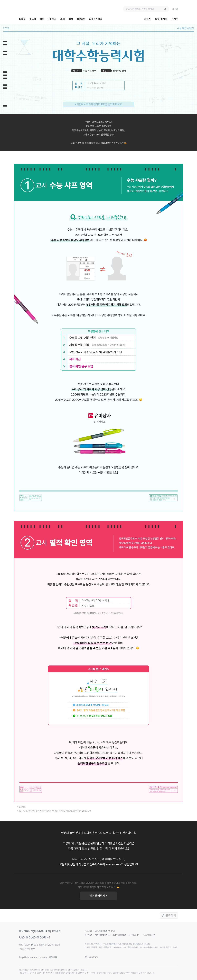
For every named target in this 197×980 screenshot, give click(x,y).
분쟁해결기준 (134, 935)
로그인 (175, 9)
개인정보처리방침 (102, 935)
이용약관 (88, 935)
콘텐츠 (147, 19)
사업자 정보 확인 (119, 935)
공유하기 (171, 915)
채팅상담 (53, 957)
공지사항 (88, 931)
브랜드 (175, 19)
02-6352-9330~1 (35, 937)
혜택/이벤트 (161, 19)
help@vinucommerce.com (33, 957)
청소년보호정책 (149, 935)
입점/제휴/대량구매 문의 (105, 931)
